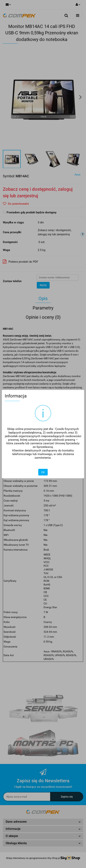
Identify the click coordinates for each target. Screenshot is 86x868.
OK (43, 472)
